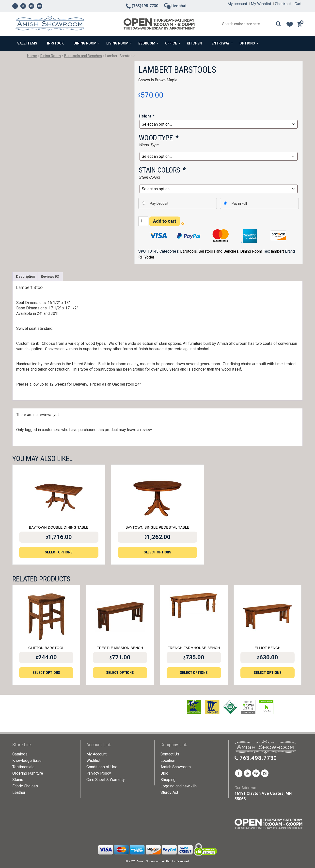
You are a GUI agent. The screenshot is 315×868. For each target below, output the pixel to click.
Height (147, 116)
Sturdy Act (169, 792)
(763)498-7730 (142, 6)
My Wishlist (261, 4)
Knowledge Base (27, 760)
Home (32, 56)
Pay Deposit (159, 203)
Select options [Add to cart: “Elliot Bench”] (268, 673)
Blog (164, 773)
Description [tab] (26, 276)
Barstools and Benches (83, 56)
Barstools (189, 251)
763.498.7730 (258, 758)
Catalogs (20, 754)
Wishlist (93, 760)
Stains (18, 780)
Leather (19, 792)
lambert (277, 251)
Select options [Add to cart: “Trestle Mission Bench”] (120, 673)
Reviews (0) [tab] (50, 276)
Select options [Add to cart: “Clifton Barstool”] (46, 673)
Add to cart (165, 221)
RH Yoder (146, 257)
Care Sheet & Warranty (106, 780)
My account (237, 4)
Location (168, 760)
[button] (182, 222)
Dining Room (51, 56)
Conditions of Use (102, 767)
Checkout (283, 4)
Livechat (175, 6)
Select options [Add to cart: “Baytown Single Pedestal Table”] (158, 552)
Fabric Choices (25, 786)
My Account (96, 754)
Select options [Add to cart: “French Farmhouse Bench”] (194, 673)
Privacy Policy (99, 773)
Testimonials (23, 767)
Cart (298, 4)
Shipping (168, 780)
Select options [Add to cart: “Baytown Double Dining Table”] (59, 552)
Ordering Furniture (28, 773)
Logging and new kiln (179, 786)
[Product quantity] (143, 221)
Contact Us (170, 754)
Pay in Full (239, 203)
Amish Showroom (176, 767)
